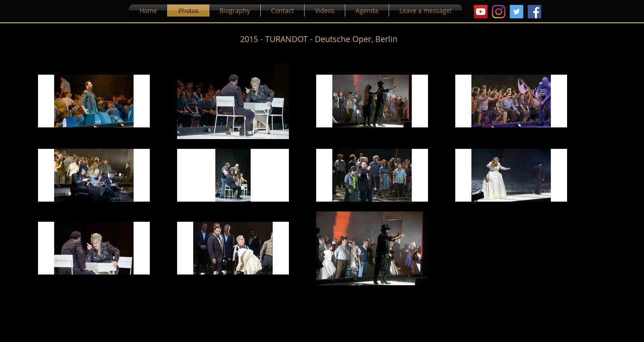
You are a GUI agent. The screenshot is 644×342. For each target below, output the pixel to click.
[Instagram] (499, 12)
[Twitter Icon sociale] (517, 12)
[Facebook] (534, 12)
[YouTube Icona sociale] (481, 12)
